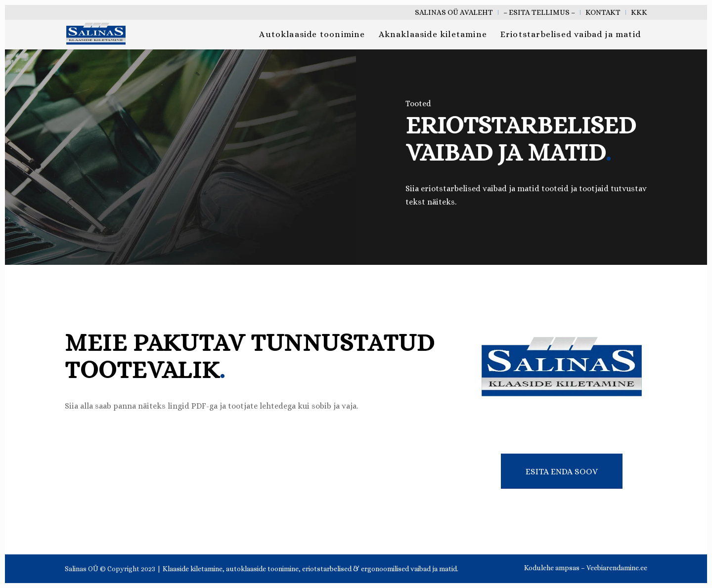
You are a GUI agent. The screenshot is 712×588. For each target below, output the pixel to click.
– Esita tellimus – (539, 12)
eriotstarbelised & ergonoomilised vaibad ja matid (379, 569)
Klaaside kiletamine (193, 569)
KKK (639, 12)
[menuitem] (454, 12)
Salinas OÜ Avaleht (454, 12)
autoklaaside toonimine (262, 569)
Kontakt (603, 12)
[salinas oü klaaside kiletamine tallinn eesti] (96, 35)
